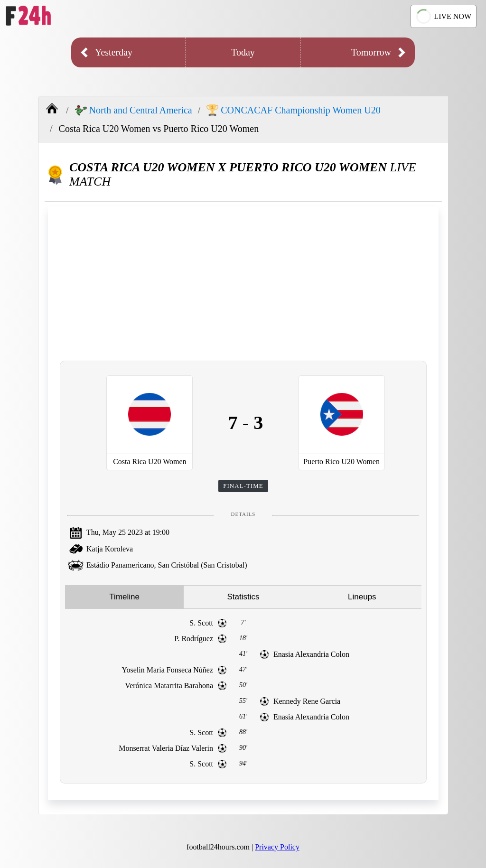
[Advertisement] (243, 282)
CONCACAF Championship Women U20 (293, 110)
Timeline (124, 597)
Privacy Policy (277, 847)
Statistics (243, 597)
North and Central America (134, 110)
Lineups (362, 597)
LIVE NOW (442, 16)
